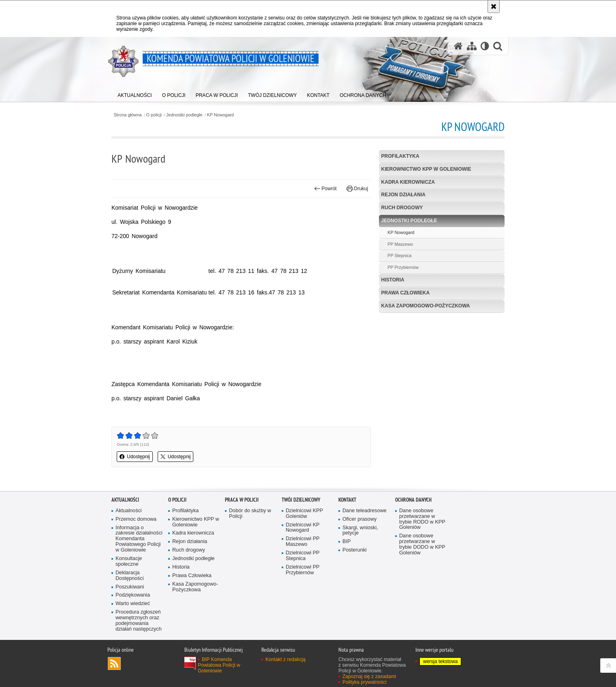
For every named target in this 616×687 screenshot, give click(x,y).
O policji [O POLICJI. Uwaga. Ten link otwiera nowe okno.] (177, 500)
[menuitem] (135, 93)
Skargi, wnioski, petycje (360, 531)
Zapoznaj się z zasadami (369, 676)
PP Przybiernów (403, 267)
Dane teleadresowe (365, 511)
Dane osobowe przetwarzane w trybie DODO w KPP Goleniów (422, 544)
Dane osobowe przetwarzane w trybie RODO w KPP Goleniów (422, 519)
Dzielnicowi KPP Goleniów (304, 514)
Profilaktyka (400, 156)
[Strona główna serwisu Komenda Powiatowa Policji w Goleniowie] (458, 46)
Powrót (325, 189)
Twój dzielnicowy (301, 500)
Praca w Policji (242, 500)
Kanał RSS (114, 663)
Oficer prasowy (359, 519)
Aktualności (125, 500)
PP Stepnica (399, 255)
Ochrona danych (413, 500)
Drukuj (357, 189)
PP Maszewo (400, 244)
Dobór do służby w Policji (250, 514)
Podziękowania (133, 595)
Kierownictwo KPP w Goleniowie (426, 169)
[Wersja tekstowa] (485, 46)
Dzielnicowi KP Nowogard (303, 528)
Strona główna (127, 115)
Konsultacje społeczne (129, 561)
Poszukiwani (130, 587)
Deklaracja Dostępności (129, 576)
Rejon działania (403, 195)
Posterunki (355, 550)
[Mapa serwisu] (472, 46)
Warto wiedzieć (133, 604)
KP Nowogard (220, 115)
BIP (346, 542)
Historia (393, 280)
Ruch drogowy (402, 208)
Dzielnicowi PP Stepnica (303, 556)
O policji (154, 115)
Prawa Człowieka (406, 293)
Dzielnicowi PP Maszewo (303, 542)
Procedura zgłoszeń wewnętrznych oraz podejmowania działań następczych (139, 621)
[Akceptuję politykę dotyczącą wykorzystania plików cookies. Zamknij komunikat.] (494, 6)
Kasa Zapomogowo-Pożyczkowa (426, 306)
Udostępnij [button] (135, 457)
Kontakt (347, 500)
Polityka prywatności (365, 682)
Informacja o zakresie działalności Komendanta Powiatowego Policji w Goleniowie (139, 539)
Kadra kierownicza (408, 182)
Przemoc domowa (136, 519)
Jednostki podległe (184, 115)
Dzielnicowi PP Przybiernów (303, 570)
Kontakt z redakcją (286, 659)
